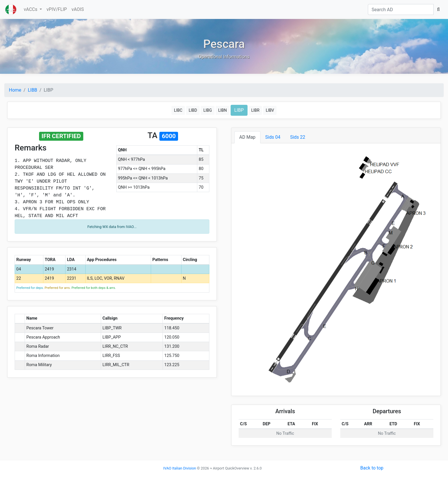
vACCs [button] (31, 9)
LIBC (178, 110)
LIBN (223, 110)
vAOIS (78, 9)
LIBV (270, 110)
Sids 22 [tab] (298, 137)
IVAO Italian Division (179, 468)
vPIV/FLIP (57, 9)
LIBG (208, 110)
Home (15, 90)
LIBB (33, 90)
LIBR (255, 110)
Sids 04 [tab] (273, 137)
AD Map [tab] (247, 137)
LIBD (193, 110)
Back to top (372, 468)
